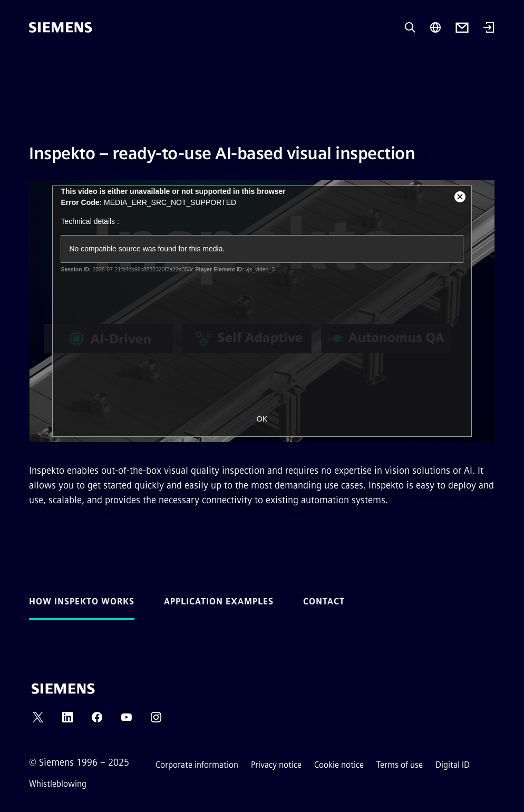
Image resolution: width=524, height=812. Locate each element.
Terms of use (400, 765)
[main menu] (36, 63)
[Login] (489, 28)
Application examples (219, 601)
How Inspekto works (82, 601)
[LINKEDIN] (67, 721)
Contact (324, 601)
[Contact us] (462, 28)
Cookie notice (339, 765)
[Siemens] (61, 27)
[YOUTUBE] (127, 721)
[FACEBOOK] (97, 721)
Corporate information (197, 765)
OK (262, 419)
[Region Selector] (435, 27)
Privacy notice (276, 765)
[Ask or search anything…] (410, 27)
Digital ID (453, 765)
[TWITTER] (38, 721)
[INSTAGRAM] (156, 721)
